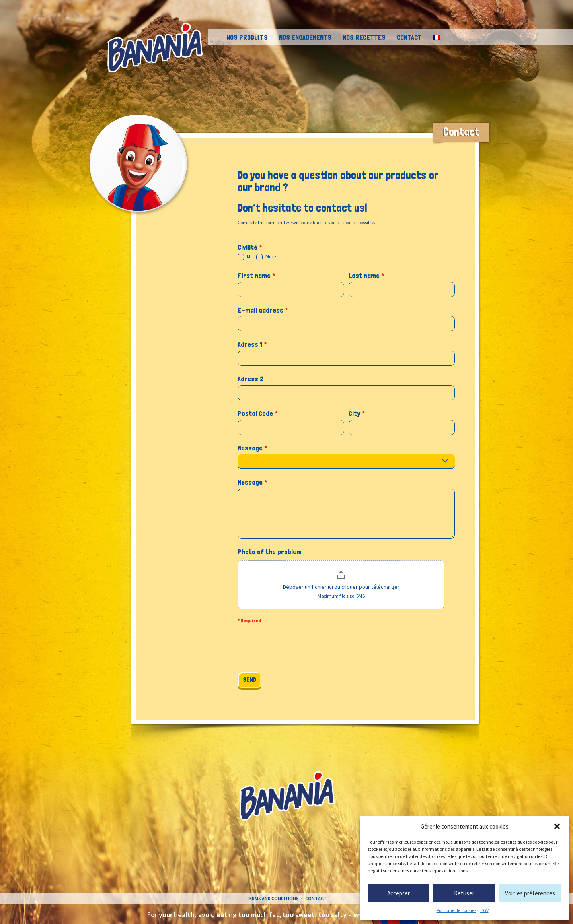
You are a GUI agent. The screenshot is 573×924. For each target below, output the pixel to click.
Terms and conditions (273, 898)
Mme (266, 257)
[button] (557, 826)
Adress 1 (252, 344)
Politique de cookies (456, 910)
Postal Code (258, 413)
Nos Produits (247, 37)
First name (256, 275)
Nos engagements (305, 37)
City (357, 413)
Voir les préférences (530, 893)
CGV (484, 910)
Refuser (464, 893)
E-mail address (263, 310)
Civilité (250, 247)
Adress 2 (251, 379)
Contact (409, 37)
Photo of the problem (270, 552)
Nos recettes (364, 37)
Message (252, 448)
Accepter (399, 893)
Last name (366, 275)
